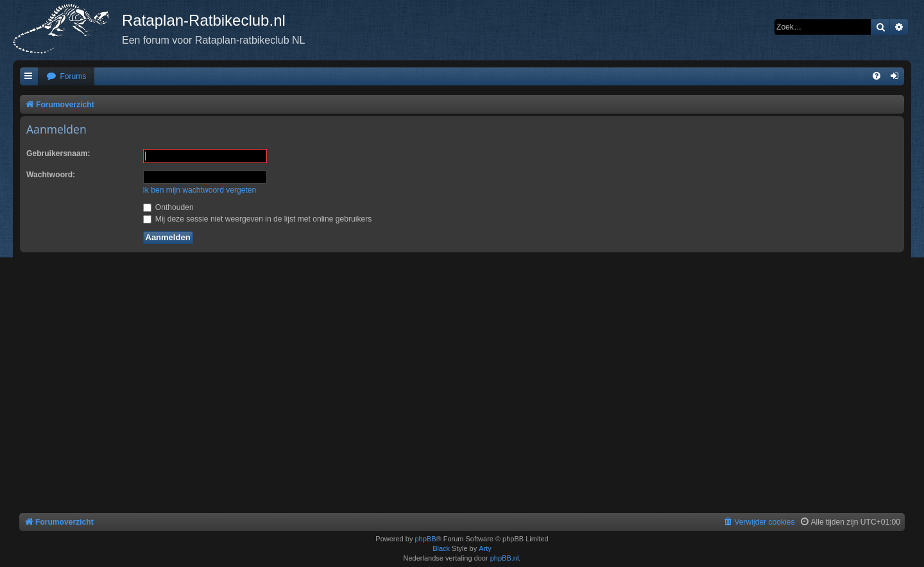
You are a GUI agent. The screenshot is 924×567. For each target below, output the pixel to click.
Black (441, 548)
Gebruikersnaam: (58, 153)
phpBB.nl (505, 558)
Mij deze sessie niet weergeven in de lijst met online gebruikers (258, 219)
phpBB (425, 539)
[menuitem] (66, 77)
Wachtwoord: (51, 175)
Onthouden (168, 207)
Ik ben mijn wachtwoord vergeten (200, 190)
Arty (485, 548)
